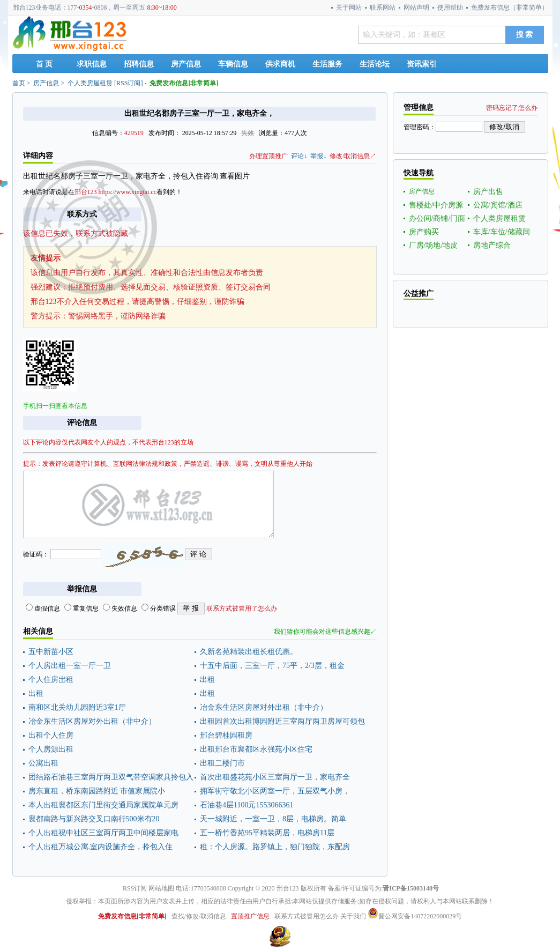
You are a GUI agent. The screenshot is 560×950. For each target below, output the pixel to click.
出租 (207, 680)
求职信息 (92, 64)
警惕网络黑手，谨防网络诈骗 (117, 316)
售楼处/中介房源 (436, 205)
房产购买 (424, 232)
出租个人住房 (51, 735)
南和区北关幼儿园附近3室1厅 (77, 707)
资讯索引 (422, 64)
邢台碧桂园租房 (226, 735)
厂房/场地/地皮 (434, 245)
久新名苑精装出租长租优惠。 (249, 652)
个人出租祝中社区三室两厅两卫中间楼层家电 (103, 833)
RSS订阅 (128, 83)
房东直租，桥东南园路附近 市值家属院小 (97, 791)
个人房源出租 (51, 749)
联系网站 (383, 8)
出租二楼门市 (222, 763)
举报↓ (318, 156)
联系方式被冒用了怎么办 (242, 608)
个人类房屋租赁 (90, 83)
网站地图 (161, 888)
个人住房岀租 (51, 680)
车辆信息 (233, 64)
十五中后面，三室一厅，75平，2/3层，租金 (272, 666)
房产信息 (186, 64)
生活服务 (327, 64)
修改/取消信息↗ (353, 156)
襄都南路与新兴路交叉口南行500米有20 (94, 819)
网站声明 (416, 8)
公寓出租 (43, 763)
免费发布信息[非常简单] (184, 83)
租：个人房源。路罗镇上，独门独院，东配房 (275, 847)
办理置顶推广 (268, 156)
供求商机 (280, 64)
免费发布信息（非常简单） (510, 8)
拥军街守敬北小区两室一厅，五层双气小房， (275, 791)
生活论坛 (375, 64)
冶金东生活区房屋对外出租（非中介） (264, 707)
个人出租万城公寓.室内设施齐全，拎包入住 (101, 847)
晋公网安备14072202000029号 (415, 916)
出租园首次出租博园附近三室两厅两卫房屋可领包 (282, 721)
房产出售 (488, 192)
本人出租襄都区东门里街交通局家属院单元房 (103, 805)
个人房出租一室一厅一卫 (70, 666)
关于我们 (353, 916)
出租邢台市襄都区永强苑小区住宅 (256, 749)
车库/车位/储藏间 (502, 232)
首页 (19, 83)
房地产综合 (492, 245)
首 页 (44, 64)
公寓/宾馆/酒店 (498, 205)
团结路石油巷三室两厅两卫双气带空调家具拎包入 (111, 777)
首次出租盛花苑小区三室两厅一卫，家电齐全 (275, 777)
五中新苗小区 (51, 652)
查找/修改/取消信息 (199, 916)
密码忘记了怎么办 (512, 108)
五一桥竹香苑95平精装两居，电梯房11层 (267, 833)
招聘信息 (139, 64)
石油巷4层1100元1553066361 (247, 805)
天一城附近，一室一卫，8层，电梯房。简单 (273, 819)
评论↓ (299, 156)
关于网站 (349, 8)
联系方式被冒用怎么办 (307, 916)
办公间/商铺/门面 (437, 218)
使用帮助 (450, 8)
